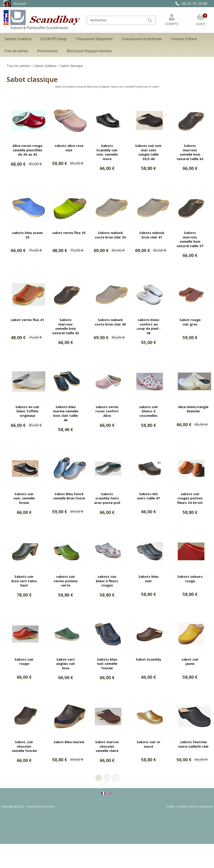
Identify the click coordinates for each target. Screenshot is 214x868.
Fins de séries (16, 51)
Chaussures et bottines (142, 39)
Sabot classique (72, 66)
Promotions (47, 51)
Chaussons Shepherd (94, 39)
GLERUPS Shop (54, 39)
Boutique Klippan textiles (89, 51)
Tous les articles (18, 66)
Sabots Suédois (18, 39)
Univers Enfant (184, 39)
